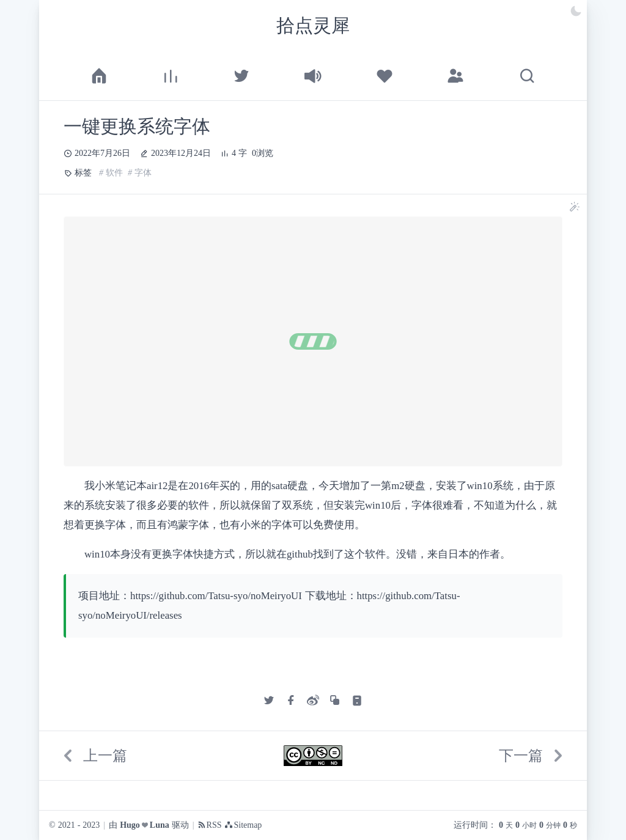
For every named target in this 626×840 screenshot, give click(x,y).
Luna (160, 825)
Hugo (130, 825)
